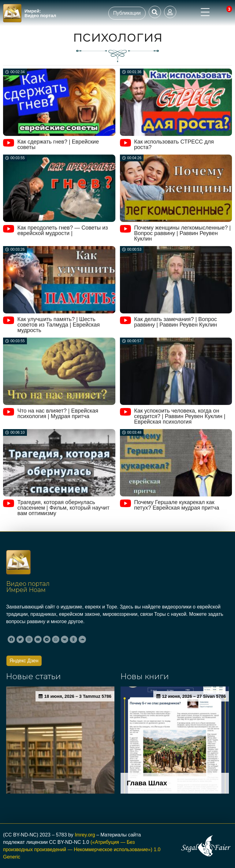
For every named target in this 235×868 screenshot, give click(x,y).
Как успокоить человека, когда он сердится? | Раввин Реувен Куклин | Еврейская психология (180, 416)
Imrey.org (85, 835)
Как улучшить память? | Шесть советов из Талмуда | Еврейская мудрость (59, 325)
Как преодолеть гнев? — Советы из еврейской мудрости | (63, 230)
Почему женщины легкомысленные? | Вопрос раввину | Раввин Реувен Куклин (182, 233)
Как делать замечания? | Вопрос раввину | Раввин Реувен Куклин (175, 322)
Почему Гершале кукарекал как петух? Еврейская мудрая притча (177, 505)
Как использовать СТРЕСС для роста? (174, 144)
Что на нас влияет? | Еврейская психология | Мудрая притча (58, 413)
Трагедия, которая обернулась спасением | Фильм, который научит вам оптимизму (63, 508)
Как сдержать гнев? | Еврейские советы (58, 144)
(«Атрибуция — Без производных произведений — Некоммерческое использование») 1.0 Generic (82, 849)
